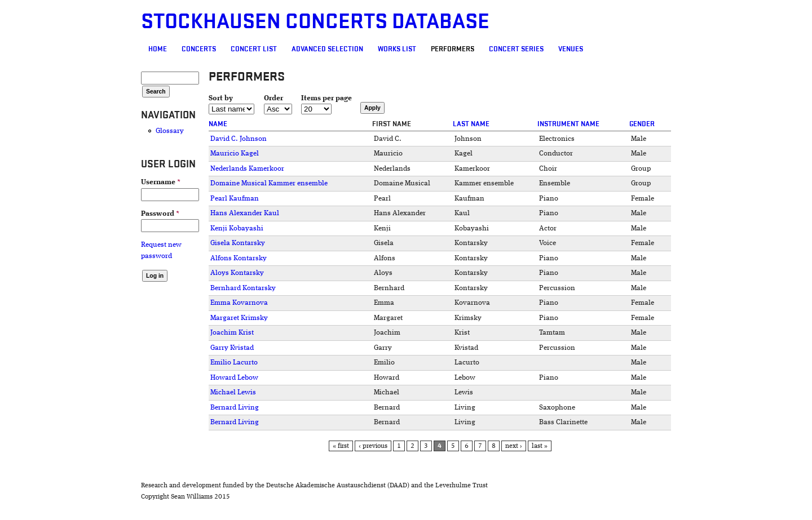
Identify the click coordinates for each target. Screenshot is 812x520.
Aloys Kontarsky (237, 273)
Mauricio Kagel (235, 154)
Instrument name (568, 124)
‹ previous (373, 446)
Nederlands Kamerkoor (247, 169)
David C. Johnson (239, 139)
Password (160, 214)
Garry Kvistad (232, 348)
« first (341, 446)
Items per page (326, 98)
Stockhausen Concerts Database (315, 22)
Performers (453, 49)
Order (273, 98)
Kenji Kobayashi (237, 228)
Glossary (170, 131)
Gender (642, 124)
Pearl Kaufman (235, 199)
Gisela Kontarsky (238, 243)
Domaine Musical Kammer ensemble (269, 183)
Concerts (199, 49)
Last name (471, 124)
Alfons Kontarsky (239, 258)
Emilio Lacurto (234, 363)
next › (514, 446)
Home (158, 49)
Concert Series (516, 49)
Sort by (221, 98)
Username (161, 182)
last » (540, 446)
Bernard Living (235, 408)
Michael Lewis (233, 392)
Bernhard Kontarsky (243, 288)
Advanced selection (327, 49)
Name (218, 124)
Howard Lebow (234, 378)
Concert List (254, 49)
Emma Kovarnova (239, 303)
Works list (397, 49)
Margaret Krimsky (239, 318)
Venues (571, 49)
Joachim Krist (232, 333)
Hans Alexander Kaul (245, 213)
